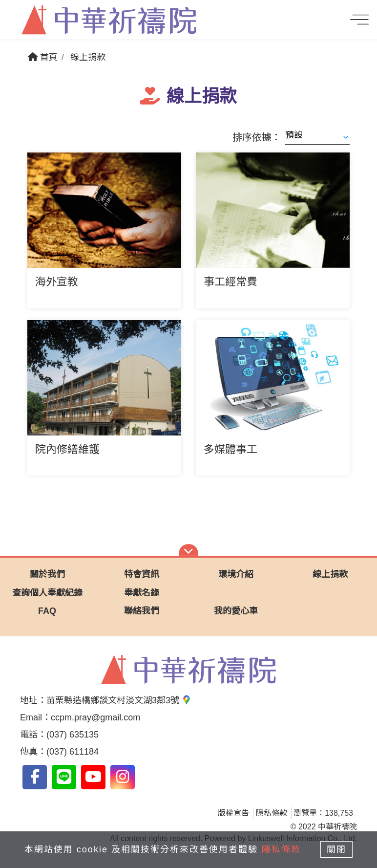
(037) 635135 (73, 735)
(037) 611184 (73, 752)
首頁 (43, 57)
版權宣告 (233, 813)
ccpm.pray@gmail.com (95, 717)
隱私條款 (272, 813)
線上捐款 (88, 57)
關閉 (337, 849)
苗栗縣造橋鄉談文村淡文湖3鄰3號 (119, 700)
